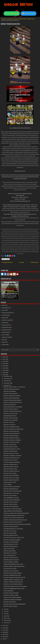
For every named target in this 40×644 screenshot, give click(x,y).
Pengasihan (5, 327)
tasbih (3, 342)
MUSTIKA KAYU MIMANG (11, 420)
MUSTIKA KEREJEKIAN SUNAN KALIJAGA (15, 520)
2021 (4, 368)
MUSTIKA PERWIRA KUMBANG (12, 440)
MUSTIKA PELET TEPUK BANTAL (13, 522)
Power (4, 335)
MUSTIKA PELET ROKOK (10, 504)
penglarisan (5, 330)
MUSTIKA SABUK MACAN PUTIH (13, 402)
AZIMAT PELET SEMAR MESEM (12, 597)
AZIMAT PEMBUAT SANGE (11, 562)
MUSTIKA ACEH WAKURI (11, 414)
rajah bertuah (30, 19)
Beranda (4, 19)
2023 (4, 364)
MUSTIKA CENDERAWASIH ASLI (12, 411)
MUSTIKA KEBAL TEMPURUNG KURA (14, 566)
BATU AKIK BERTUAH (10, 555)
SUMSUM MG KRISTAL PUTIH (12, 449)
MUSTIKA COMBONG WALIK (11, 427)
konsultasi (10, 19)
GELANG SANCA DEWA (10, 482)
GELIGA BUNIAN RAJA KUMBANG (13, 407)
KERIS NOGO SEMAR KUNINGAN (13, 600)
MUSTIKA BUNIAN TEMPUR (11, 438)
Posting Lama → (35, 262)
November (7, 379)
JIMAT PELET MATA (9, 549)
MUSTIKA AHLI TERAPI (10, 445)
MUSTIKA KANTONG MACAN (12, 434)
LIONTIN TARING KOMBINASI (12, 462)
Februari (6, 620)
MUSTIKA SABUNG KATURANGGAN (13, 429)
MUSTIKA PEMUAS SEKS (10, 546)
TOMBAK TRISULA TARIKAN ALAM (13, 580)
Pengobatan (5, 332)
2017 (4, 626)
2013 (4, 634)
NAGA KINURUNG (9, 591)
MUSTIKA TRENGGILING (10, 451)
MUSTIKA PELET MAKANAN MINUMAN (15, 604)
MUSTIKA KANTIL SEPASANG (12, 487)
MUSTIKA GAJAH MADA (10, 496)
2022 (4, 366)
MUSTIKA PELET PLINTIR (11, 502)
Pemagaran (5, 325)
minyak (15, 19)
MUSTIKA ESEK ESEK (10, 551)
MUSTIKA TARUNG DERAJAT (12, 471)
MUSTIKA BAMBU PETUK (11, 535)
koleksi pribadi (6, 313)
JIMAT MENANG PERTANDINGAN (13, 511)
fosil (3, 305)
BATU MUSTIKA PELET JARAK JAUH (14, 538)
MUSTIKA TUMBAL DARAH (11, 595)
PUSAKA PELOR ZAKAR (10, 569)
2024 (4, 361)
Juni (5, 611)
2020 (4, 370)
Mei (5, 614)
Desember (7, 376)
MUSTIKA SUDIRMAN (10, 391)
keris (3, 310)
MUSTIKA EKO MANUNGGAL (11, 398)
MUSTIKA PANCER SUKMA (11, 436)
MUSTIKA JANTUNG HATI (11, 558)
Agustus (6, 385)
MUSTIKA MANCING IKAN (11, 489)
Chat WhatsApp (12, 13)
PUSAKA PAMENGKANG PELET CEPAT (14, 589)
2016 (4, 628)
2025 (4, 359)
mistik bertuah (22, 19)
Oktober (6, 381)
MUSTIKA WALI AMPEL (10, 473)
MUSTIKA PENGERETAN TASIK (12, 575)
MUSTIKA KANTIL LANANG (11, 560)
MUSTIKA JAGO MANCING (11, 542)
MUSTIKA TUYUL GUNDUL (11, 571)
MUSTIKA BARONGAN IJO (11, 465)
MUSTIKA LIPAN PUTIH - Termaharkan (14, 387)
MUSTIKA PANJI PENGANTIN (12, 500)
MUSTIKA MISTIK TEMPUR (11, 480)
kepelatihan (5, 308)
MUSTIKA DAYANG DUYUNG (11, 442)
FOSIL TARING (7, 484)
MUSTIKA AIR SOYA (9, 422)
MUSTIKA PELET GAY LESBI (11, 478)
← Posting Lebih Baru (7, 262)
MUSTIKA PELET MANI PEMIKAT (13, 573)
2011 (4, 639)
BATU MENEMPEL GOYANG (11, 498)
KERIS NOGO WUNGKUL (10, 553)
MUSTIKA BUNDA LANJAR (11, 467)
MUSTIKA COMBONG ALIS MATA (13, 456)
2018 (4, 375)
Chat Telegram (29, 13)
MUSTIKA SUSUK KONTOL (11, 527)
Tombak (4, 345)
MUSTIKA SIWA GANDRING (11, 476)
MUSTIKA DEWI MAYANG (11, 418)
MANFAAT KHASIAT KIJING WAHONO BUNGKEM (17, 524)
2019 (4, 372)
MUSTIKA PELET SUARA (10, 606)
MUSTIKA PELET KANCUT (11, 409)
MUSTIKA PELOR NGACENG (11, 431)
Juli (5, 609)
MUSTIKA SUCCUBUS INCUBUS (12, 509)
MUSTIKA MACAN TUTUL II (11, 453)
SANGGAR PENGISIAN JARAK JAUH (13, 564)
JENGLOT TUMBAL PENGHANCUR (13, 582)
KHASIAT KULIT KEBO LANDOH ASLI (14, 518)
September (7, 383)
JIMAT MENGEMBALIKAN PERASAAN (14, 515)
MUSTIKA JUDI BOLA (9, 425)
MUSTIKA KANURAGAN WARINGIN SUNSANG (16, 513)
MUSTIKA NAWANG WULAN (11, 458)
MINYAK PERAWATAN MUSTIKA (10, 24)
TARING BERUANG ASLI (10, 416)
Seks (3, 340)
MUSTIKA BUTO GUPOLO (11, 460)
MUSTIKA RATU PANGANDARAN (13, 491)
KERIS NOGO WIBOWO (10, 405)
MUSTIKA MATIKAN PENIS (11, 593)
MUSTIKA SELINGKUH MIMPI (12, 540)
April (5, 616)
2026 (4, 357)
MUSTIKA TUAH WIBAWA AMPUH (13, 584)
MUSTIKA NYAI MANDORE (11, 507)
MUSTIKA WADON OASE (10, 469)
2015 (4, 630)
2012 (4, 637)
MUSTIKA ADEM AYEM (10, 533)
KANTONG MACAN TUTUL (11, 544)
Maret (6, 618)
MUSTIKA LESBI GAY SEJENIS (12, 396)
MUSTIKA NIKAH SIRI (10, 602)
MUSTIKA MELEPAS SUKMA (11, 389)
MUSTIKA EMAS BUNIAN (11, 394)
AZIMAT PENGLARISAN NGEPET (12, 400)
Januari (6, 623)
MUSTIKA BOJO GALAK (10, 531)
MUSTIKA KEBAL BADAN (10, 447)
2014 (4, 632)
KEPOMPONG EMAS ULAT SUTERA (13, 529)
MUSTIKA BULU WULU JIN (11, 493)
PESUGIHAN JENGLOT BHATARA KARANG (15, 586)
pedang (4, 323)
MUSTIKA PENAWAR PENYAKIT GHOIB (14, 578)
